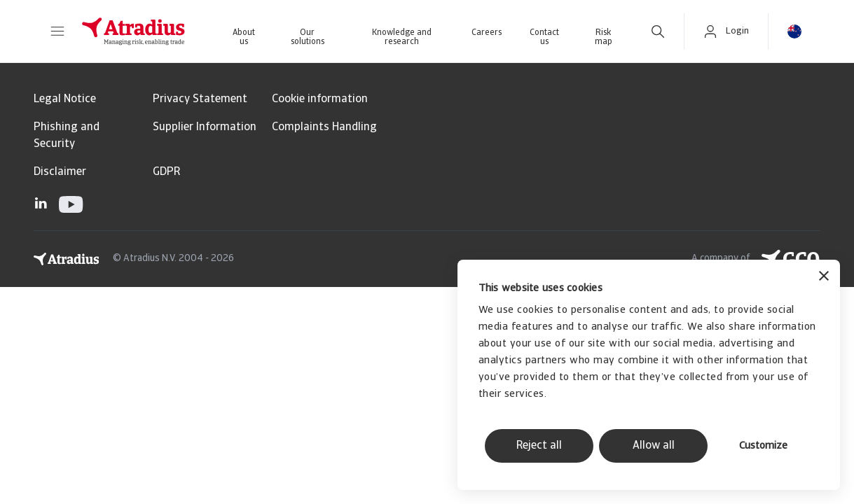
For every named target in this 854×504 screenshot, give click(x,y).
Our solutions (308, 37)
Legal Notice (65, 99)
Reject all (539, 446)
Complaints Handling (324, 127)
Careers (487, 33)
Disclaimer (60, 172)
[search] (658, 31)
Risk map (604, 37)
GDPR (166, 172)
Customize (763, 446)
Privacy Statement (200, 99)
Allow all (654, 446)
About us (244, 37)
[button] (57, 31)
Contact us (544, 37)
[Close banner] (824, 278)
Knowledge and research (402, 37)
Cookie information (320, 99)
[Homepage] (133, 31)
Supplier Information (205, 127)
